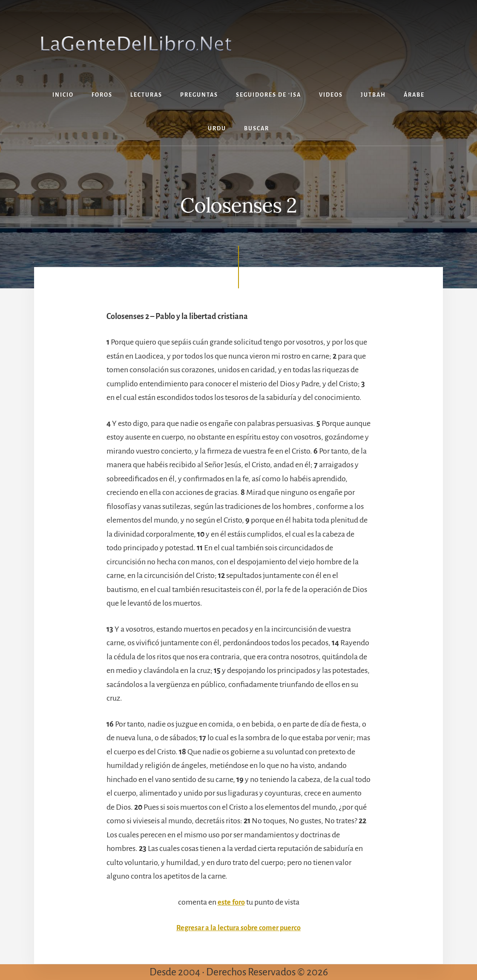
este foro (231, 902)
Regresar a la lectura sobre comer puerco (238, 928)
